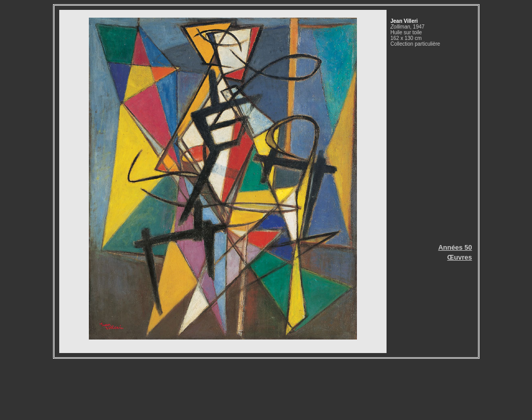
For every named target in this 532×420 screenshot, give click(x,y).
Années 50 (455, 247)
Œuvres (460, 257)
